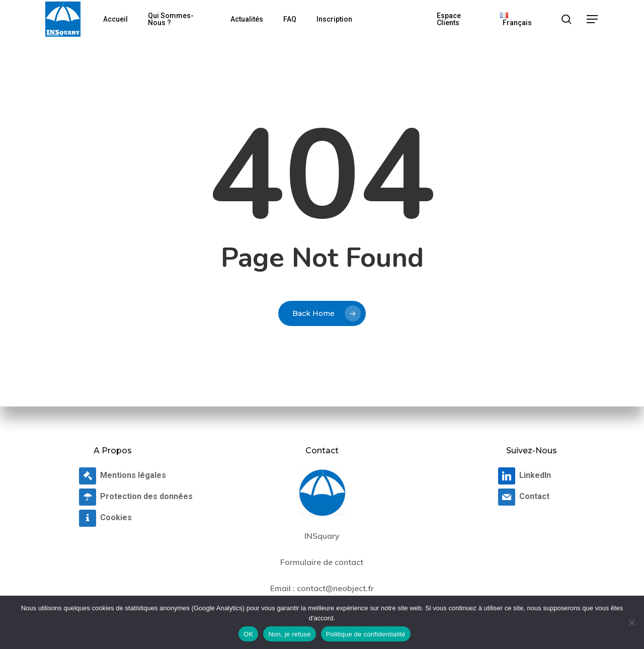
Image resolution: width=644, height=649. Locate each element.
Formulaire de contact (322, 562)
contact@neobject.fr (335, 588)
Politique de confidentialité (366, 634)
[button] (593, 19)
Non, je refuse (289, 634)
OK (248, 634)
